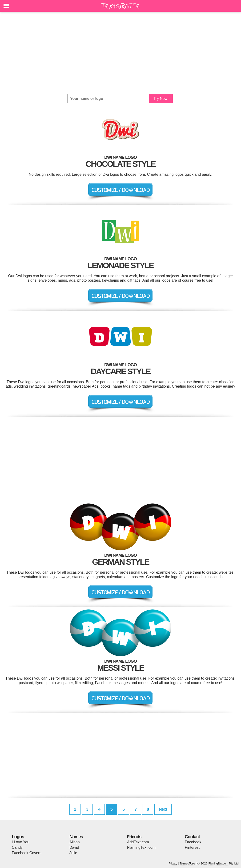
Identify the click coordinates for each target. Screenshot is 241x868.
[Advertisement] (120, 53)
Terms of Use (187, 863)
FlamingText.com (141, 847)
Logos (18, 837)
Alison (75, 842)
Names (76, 837)
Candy (17, 847)
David (74, 847)
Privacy (173, 863)
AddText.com (138, 842)
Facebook (193, 842)
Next (163, 809)
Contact (192, 837)
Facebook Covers (26, 853)
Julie (73, 853)
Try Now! (161, 99)
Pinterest (192, 847)
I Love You (21, 842)
